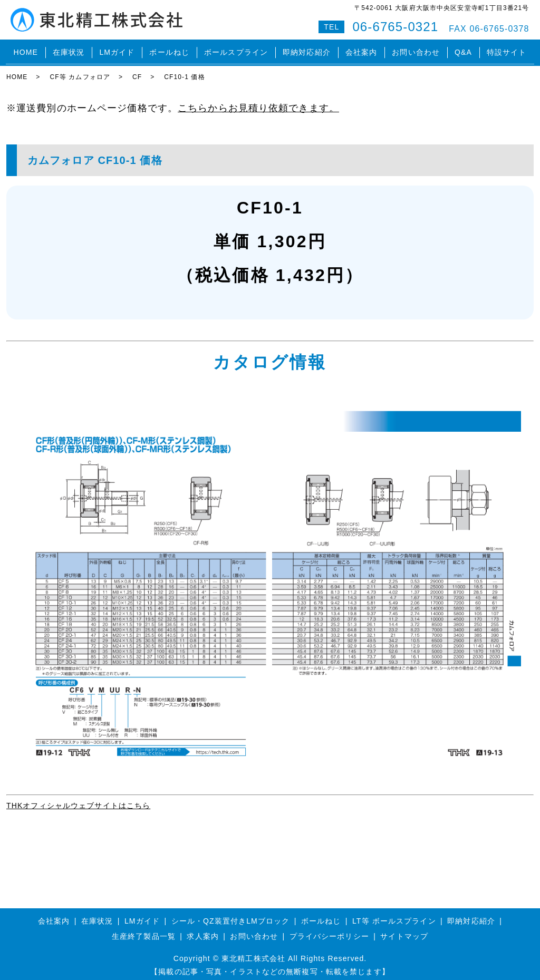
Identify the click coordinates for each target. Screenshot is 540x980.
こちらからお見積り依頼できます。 (258, 102)
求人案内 (202, 930)
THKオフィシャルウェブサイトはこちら (78, 799)
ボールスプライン (236, 50)
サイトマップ (404, 930)
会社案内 (361, 50)
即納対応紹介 (307, 50)
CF (137, 71)
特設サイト (507, 50)
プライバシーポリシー (329, 930)
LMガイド (117, 50)
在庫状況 (69, 50)
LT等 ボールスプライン (394, 915)
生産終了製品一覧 (144, 930)
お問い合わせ (416, 50)
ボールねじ (169, 50)
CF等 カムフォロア (80, 71)
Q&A (463, 50)
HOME (25, 50)
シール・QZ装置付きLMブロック (231, 915)
